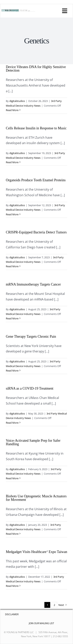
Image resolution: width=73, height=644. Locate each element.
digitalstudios (17, 101)
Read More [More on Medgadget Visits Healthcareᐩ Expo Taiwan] (12, 586)
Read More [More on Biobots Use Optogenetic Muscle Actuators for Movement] (12, 534)
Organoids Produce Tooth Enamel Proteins (36, 180)
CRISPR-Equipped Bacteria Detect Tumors (36, 232)
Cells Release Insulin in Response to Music (36, 128)
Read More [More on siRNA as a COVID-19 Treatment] (12, 423)
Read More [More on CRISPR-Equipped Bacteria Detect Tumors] (12, 266)
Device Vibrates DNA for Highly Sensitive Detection (36, 69)
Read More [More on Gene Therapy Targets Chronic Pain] (12, 371)
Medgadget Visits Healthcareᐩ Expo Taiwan (36, 552)
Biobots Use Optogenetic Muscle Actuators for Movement (36, 498)
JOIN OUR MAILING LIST (41, 623)
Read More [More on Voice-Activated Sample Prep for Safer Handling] (12, 478)
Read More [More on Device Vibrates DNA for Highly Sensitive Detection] (12, 110)
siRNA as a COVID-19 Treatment (30, 388)
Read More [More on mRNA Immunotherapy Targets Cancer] (12, 318)
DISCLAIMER (12, 614)
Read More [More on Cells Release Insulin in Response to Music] (12, 162)
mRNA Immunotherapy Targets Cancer (33, 284)
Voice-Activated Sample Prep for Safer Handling (33, 442)
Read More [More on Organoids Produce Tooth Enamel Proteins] (12, 214)
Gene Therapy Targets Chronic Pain (31, 336)
